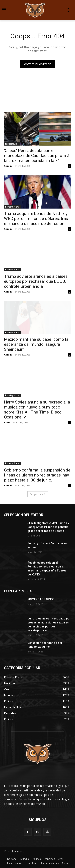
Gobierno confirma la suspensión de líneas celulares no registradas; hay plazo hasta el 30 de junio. (37, 475)
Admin (8, 166)
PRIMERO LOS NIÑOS (41, 599)
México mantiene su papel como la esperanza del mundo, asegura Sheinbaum (36, 344)
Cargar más (38, 494)
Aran (7, 422)
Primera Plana (12, 207)
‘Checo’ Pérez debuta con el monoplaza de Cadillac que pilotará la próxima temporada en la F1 (37, 156)
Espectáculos (12, 144)
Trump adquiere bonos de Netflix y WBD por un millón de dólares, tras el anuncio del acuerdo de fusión (36, 219)
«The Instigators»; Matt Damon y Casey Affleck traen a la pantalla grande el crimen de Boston (48, 527)
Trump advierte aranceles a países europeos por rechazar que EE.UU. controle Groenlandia (36, 281)
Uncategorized (13, 395)
